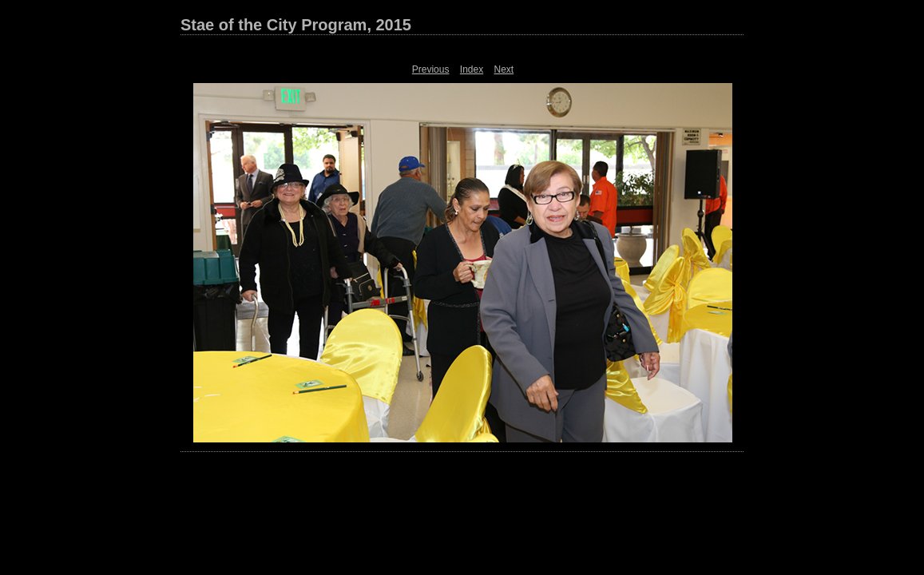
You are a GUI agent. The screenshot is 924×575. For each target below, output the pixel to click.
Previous (431, 69)
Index (472, 69)
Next (504, 69)
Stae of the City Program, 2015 (296, 25)
